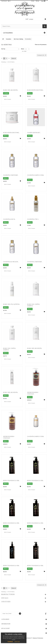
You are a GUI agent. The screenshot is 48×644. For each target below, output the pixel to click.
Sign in (9, 1)
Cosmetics (9, 39)
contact (33, 1)
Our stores (6, 602)
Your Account (4, 1)
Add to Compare (8, 99)
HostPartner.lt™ (29, 638)
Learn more (17, 642)
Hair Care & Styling (18, 39)
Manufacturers (8, 594)
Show (23, 49)
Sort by (3, 49)
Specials (5, 598)
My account (5, 628)
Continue (10, 642)
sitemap (37, 1)
